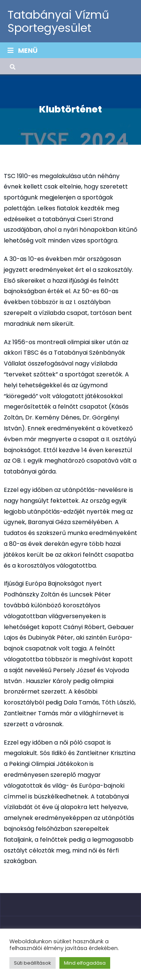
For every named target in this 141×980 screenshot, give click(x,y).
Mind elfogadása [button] (85, 963)
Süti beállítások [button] (33, 963)
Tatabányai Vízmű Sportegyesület (58, 22)
